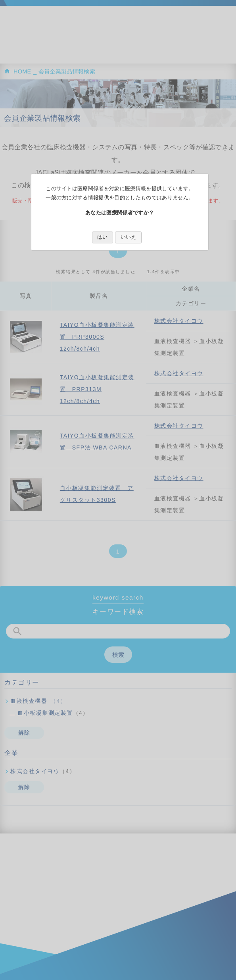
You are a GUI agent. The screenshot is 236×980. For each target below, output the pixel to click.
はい (102, 237)
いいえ (128, 237)
